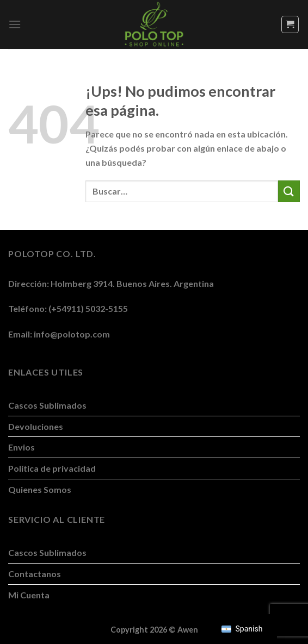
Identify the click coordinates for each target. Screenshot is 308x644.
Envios (21, 447)
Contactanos (35, 574)
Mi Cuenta (29, 595)
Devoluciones (36, 426)
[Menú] (15, 24)
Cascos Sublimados (47, 405)
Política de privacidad (52, 468)
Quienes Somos (40, 489)
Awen (188, 630)
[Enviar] (289, 191)
